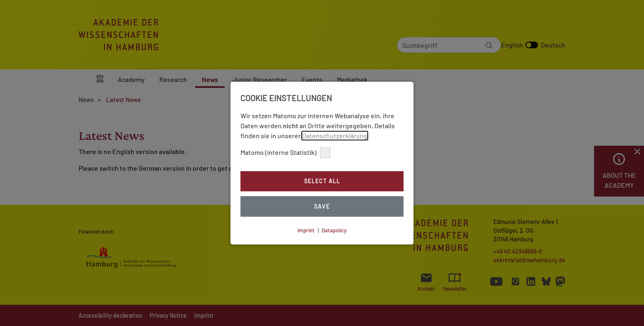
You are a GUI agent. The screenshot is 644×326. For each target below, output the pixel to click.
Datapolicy (334, 230)
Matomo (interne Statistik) (285, 153)
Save (322, 206)
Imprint (306, 230)
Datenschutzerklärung (335, 136)
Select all (322, 181)
